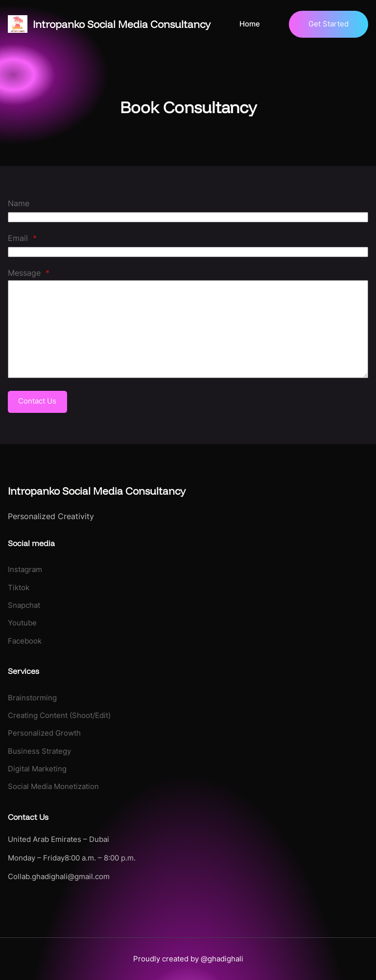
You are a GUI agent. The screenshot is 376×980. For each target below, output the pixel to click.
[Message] (188, 329)
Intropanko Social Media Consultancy (122, 24)
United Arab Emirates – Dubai (59, 839)
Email (22, 238)
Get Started (329, 24)
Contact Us (37, 401)
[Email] (188, 252)
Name (19, 203)
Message (29, 273)
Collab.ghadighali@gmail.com (59, 877)
